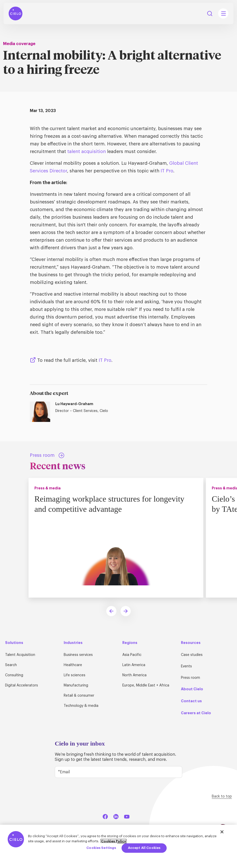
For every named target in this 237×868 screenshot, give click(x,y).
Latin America (134, 665)
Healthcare (73, 665)
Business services (78, 655)
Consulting (14, 675)
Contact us (191, 701)
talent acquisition (87, 151)
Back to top (222, 796)
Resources (191, 643)
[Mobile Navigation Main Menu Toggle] (223, 13)
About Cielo (192, 689)
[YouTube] (127, 816)
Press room (190, 678)
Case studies (192, 655)
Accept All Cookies (144, 848)
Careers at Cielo (196, 713)
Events (186, 666)
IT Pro (167, 171)
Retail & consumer (79, 696)
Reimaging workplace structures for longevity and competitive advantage (109, 504)
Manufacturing (76, 685)
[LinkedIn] (116, 816)
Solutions (14, 643)
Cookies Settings (101, 848)
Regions (130, 643)
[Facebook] (105, 816)
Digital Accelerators (22, 685)
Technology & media (81, 706)
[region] (118, 846)
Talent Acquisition (20, 655)
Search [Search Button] (210, 13)
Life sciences (75, 675)
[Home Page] (16, 13)
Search (11, 665)
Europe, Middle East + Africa (146, 685)
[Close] (222, 832)
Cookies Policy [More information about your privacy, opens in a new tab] (114, 841)
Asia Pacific (132, 655)
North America (134, 675)
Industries (73, 643)
